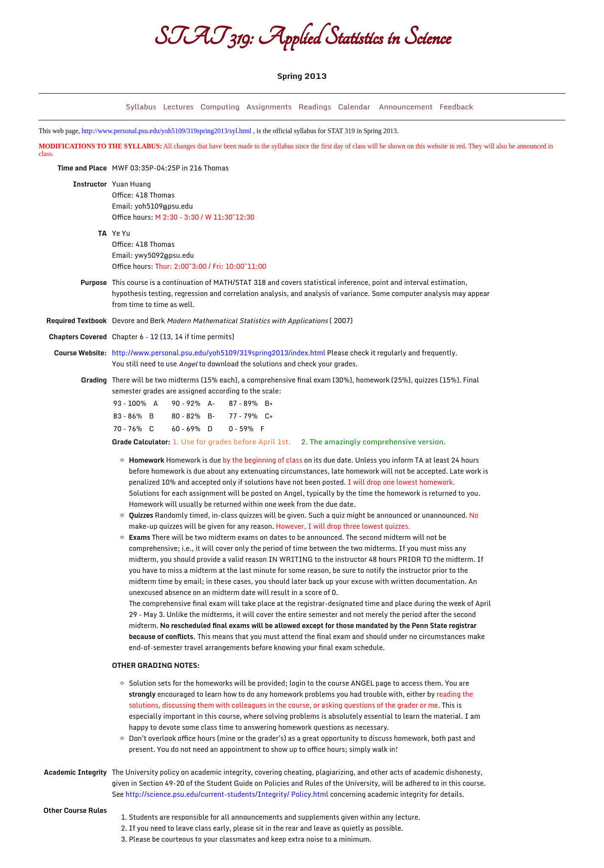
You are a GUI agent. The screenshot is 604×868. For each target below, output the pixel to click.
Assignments (269, 107)
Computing (220, 107)
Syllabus (141, 107)
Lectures (178, 107)
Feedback (456, 107)
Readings (315, 107)
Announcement (406, 107)
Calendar (355, 107)
